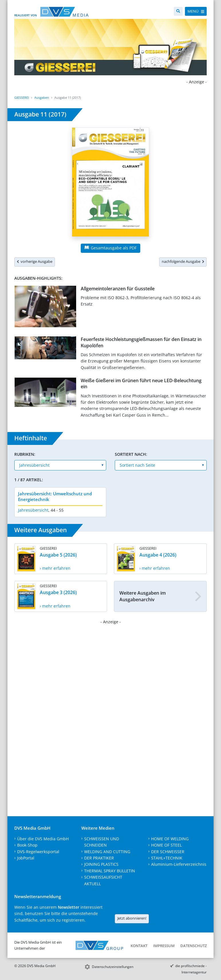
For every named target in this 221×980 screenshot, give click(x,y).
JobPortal (26, 858)
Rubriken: (25, 454)
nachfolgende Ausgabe (183, 261)
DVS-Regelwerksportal (38, 852)
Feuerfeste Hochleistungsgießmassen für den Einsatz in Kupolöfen (141, 342)
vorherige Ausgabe (35, 261)
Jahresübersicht (33, 510)
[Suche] (178, 11)
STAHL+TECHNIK (167, 858)
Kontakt (139, 946)
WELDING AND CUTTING (107, 852)
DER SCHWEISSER (168, 852)
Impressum (164, 946)
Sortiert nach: (131, 454)
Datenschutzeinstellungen (113, 967)
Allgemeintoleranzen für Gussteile (118, 289)
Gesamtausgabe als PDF (110, 248)
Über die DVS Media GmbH (43, 839)
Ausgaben (42, 97)
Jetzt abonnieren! (132, 918)
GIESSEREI (22, 97)
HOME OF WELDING (170, 839)
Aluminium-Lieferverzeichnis (179, 864)
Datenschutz (194, 946)
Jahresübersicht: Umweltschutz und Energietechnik (55, 496)
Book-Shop (27, 845)
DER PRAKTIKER (99, 858)
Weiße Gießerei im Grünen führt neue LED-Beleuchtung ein (141, 383)
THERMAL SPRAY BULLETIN (110, 871)
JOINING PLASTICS (101, 864)
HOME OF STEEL (166, 845)
